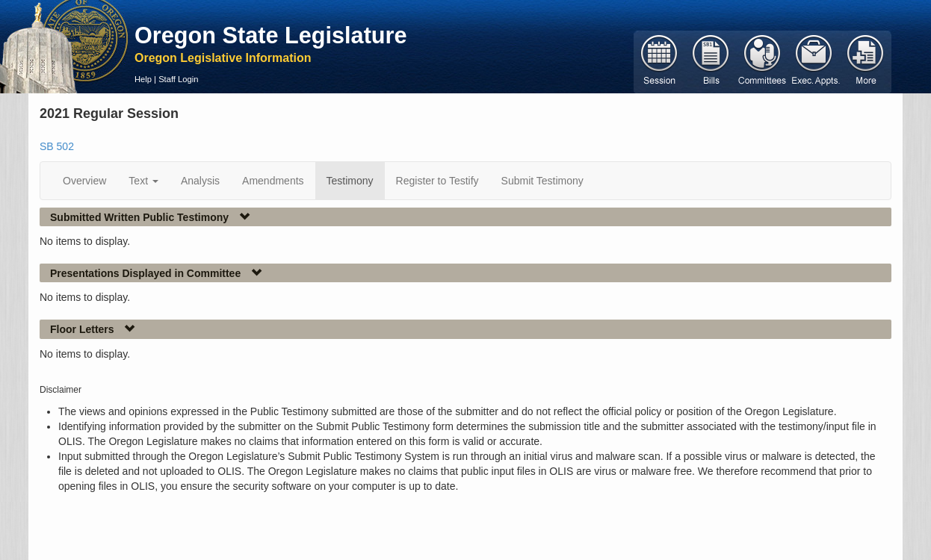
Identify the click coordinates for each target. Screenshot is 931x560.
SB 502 (57, 146)
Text (143, 181)
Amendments (273, 181)
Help (143, 79)
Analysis (200, 181)
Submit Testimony (542, 181)
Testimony (350, 181)
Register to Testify (437, 181)
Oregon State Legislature (271, 35)
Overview (84, 181)
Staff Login (178, 79)
